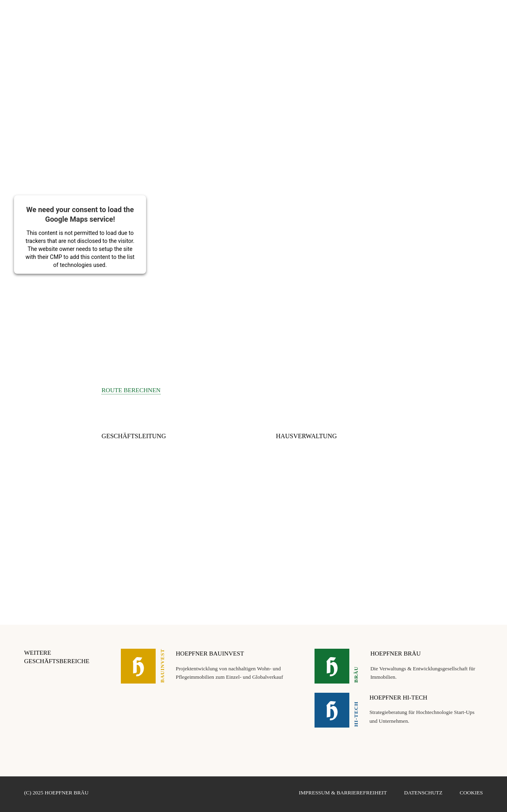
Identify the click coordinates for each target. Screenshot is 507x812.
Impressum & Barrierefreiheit (343, 793)
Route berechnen (131, 390)
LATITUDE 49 (408, 16)
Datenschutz (423, 793)
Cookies (471, 793)
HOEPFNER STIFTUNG (456, 16)
